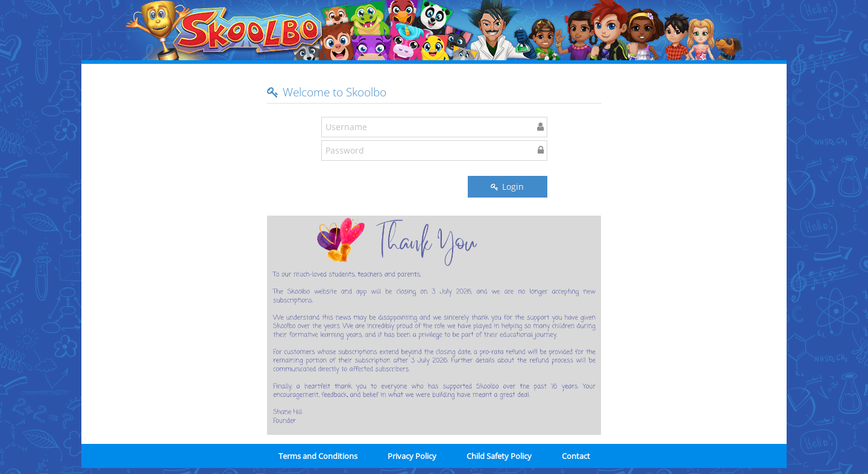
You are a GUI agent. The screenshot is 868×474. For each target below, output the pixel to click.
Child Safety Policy (499, 456)
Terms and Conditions (318, 456)
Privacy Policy (412, 456)
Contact (576, 456)
